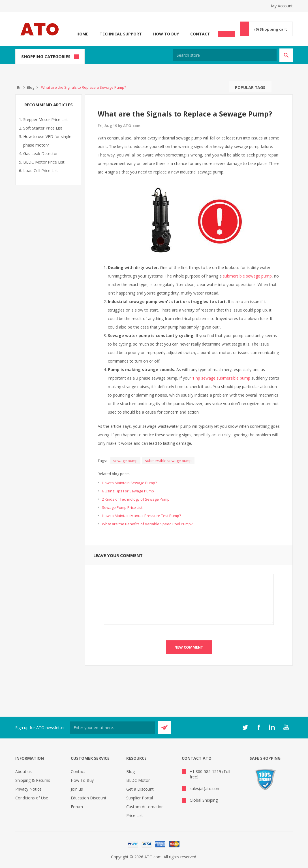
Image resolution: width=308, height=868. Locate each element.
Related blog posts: (114, 474)
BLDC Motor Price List (44, 162)
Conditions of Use (32, 798)
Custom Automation (145, 807)
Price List (135, 815)
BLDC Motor (138, 780)
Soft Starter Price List (43, 128)
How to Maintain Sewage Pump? (129, 483)
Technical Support (121, 34)
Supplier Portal (140, 798)
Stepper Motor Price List (46, 119)
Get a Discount (140, 789)
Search (277, 87)
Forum (77, 807)
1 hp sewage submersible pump (221, 378)
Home (82, 34)
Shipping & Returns (33, 780)
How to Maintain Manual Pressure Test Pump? (141, 516)
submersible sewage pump (247, 276)
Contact (200, 34)
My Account (282, 6)
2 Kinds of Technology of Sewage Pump (136, 499)
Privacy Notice (28, 789)
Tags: (102, 461)
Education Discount (89, 798)
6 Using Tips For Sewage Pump (128, 491)
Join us (77, 789)
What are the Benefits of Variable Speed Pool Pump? (147, 524)
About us (23, 771)
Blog (131, 771)
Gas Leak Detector (40, 154)
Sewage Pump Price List (122, 507)
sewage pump (125, 461)
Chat (226, 32)
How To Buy (166, 34)
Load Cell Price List (41, 171)
